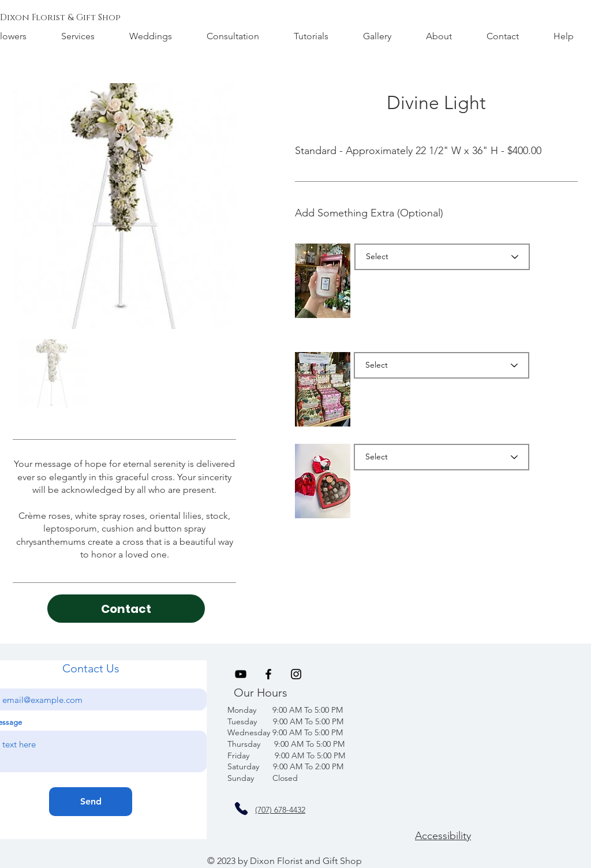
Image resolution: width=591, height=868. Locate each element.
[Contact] (126, 609)
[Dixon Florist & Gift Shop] (60, 17)
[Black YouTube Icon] (241, 674)
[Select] (442, 257)
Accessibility (443, 836)
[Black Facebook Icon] (268, 674)
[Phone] (241, 809)
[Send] (91, 802)
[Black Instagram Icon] (296, 674)
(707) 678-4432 (280, 810)
